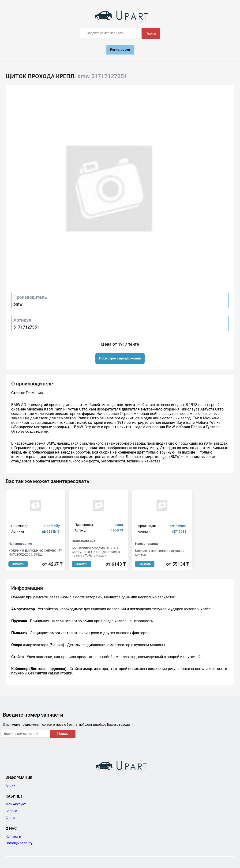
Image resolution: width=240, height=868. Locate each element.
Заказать (18, 564)
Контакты (13, 836)
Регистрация (120, 50)
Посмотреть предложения (120, 358)
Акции (10, 786)
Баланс (11, 811)
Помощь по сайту (19, 843)
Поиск (151, 34)
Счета (10, 818)
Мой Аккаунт (16, 804)
